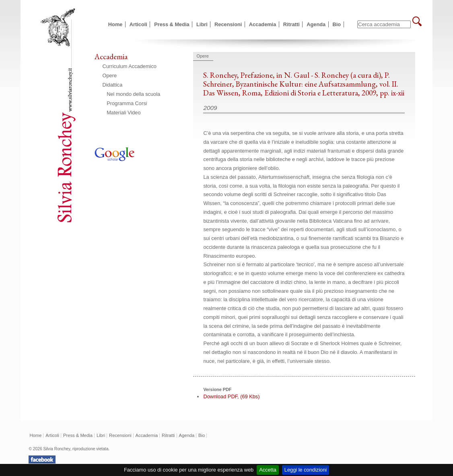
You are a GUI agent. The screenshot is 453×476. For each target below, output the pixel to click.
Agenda (316, 24)
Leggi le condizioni (306, 470)
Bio (337, 24)
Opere (110, 76)
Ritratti (291, 24)
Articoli (138, 24)
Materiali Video (124, 113)
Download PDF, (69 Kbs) (231, 396)
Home (115, 24)
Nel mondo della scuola (133, 94)
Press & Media (172, 24)
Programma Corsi (127, 103)
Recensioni (228, 24)
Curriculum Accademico (130, 66)
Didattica (113, 85)
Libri (202, 24)
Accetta (268, 470)
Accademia (263, 24)
